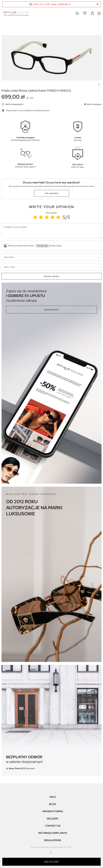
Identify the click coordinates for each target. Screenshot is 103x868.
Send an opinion (51, 276)
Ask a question (52, 193)
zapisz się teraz (52, 309)
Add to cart (52, 862)
